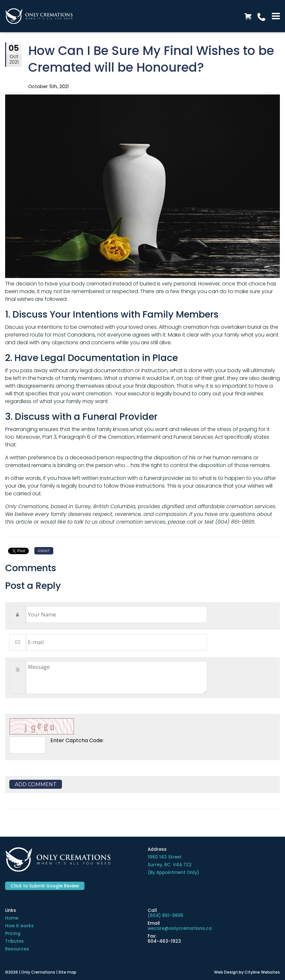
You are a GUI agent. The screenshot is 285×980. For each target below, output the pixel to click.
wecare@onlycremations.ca (180, 928)
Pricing (13, 934)
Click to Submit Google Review (45, 886)
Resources (17, 949)
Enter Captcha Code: (77, 740)
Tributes (14, 941)
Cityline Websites (262, 972)
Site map (67, 972)
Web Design (226, 972)
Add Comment (36, 784)
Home (12, 918)
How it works (19, 926)
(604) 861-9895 (165, 916)
